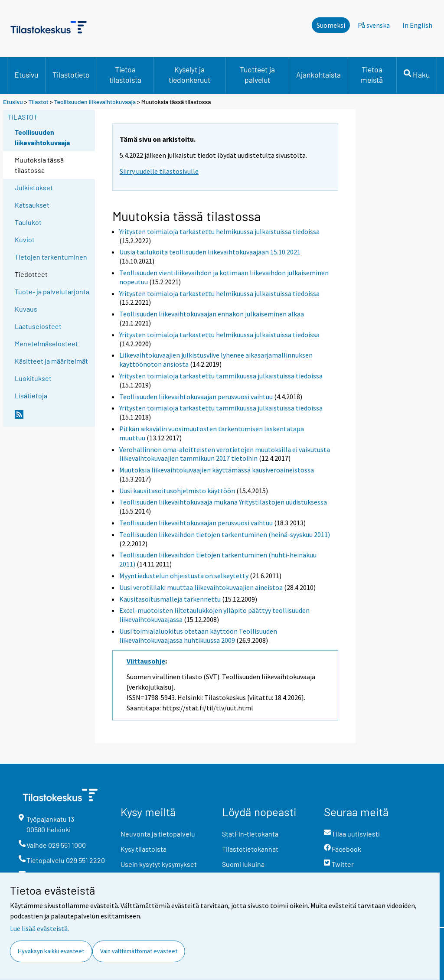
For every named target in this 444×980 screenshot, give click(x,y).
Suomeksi (331, 25)
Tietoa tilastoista (125, 75)
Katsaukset (32, 205)
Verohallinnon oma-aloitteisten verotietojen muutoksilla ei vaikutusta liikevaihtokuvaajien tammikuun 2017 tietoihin (225, 454)
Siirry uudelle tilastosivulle (159, 171)
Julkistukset (34, 187)
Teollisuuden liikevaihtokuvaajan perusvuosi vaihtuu (196, 397)
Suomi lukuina (243, 864)
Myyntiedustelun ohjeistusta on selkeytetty (184, 576)
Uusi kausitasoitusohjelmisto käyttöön (177, 491)
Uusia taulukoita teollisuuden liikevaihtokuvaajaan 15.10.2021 (210, 252)
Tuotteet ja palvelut (257, 75)
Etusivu (26, 75)
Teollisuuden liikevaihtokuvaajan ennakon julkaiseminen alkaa (212, 314)
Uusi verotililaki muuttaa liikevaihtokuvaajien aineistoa (201, 587)
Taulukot (28, 222)
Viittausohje (146, 661)
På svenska (374, 25)
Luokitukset (33, 378)
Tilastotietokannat (250, 849)
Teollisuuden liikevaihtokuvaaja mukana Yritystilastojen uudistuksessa (223, 502)
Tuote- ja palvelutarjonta (52, 291)
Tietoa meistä (372, 75)
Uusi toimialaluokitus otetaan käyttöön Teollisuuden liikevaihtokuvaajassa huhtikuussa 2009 (198, 636)
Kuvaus (26, 309)
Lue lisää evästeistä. (39, 928)
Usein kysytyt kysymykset (159, 864)
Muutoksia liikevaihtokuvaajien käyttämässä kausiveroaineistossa (217, 470)
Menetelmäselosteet (46, 343)
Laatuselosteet (38, 326)
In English (417, 25)
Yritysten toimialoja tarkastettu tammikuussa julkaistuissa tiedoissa (221, 376)
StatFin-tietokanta (250, 834)
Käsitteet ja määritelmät (51, 361)
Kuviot (25, 239)
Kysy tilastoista (144, 849)
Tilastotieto (71, 75)
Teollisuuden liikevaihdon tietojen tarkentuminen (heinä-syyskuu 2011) (225, 534)
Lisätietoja (31, 396)
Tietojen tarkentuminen (51, 257)
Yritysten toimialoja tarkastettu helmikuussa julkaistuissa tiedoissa (219, 231)
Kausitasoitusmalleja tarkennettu (170, 599)
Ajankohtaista (318, 75)
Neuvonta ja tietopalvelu (158, 834)
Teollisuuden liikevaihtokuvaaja (95, 102)
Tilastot (38, 102)
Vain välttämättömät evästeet (139, 951)
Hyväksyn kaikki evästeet (51, 951)
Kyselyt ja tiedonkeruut (189, 75)
